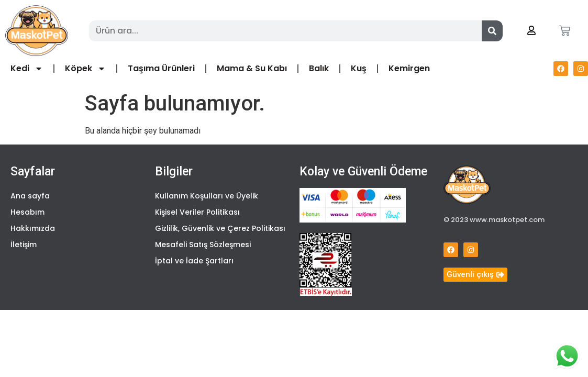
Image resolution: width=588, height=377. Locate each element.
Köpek (85, 69)
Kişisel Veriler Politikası (197, 212)
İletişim (24, 245)
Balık (319, 68)
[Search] (492, 31)
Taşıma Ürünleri (161, 68)
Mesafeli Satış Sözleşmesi (203, 245)
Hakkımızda (33, 228)
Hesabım (27, 212)
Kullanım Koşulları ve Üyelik (207, 196)
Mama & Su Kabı (252, 68)
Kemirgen (409, 68)
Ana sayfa (30, 196)
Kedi (27, 69)
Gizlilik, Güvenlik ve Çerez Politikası (220, 228)
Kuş (359, 68)
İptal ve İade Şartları (194, 261)
